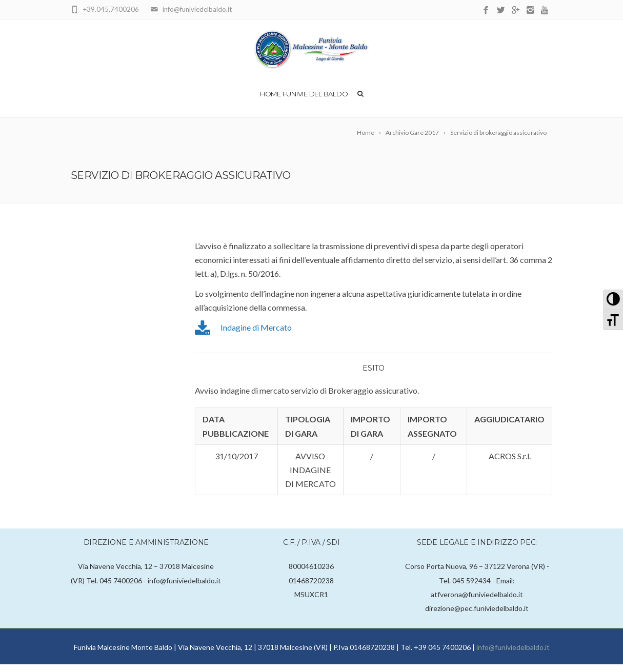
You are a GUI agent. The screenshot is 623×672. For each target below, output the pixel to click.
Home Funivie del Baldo (304, 101)
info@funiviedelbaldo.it (513, 655)
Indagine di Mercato (256, 335)
